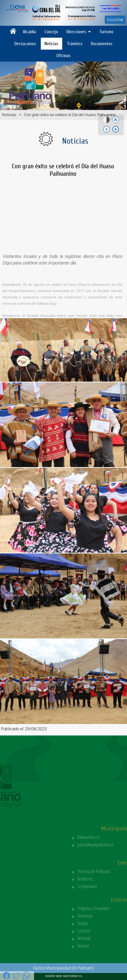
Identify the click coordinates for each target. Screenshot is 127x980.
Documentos (102, 44)
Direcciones (76, 32)
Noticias (51, 44)
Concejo (51, 32)
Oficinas (63, 56)
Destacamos (25, 44)
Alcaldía (29, 32)
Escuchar (115, 20)
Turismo (106, 32)
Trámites (75, 44)
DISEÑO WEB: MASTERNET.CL (64, 976)
